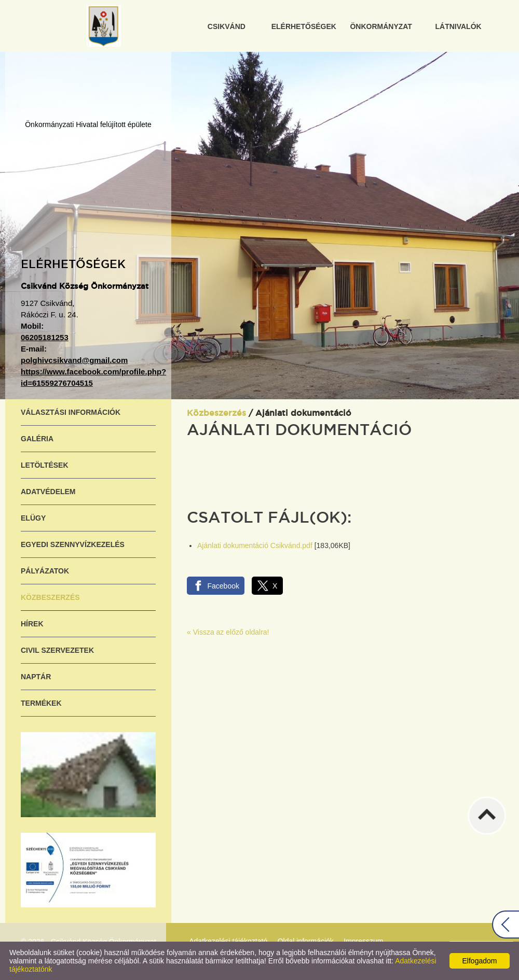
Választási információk (71, 412)
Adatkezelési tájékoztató (228, 941)
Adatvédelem (48, 492)
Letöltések (45, 465)
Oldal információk (306, 941)
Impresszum (363, 941)
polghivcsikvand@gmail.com (74, 360)
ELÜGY (33, 518)
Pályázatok (45, 571)
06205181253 (45, 337)
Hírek (32, 624)
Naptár (36, 677)
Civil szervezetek (57, 650)
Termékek (41, 703)
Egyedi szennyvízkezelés (73, 544)
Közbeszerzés (50, 597)
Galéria (37, 439)
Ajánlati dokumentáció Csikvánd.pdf (255, 545)
